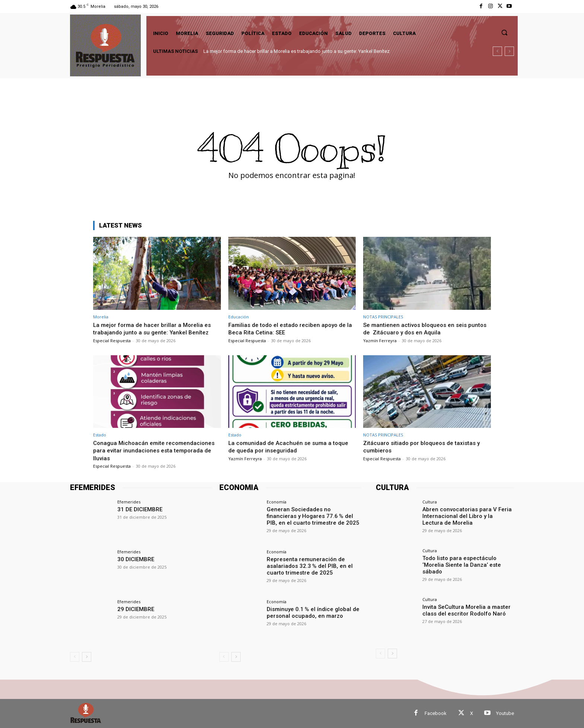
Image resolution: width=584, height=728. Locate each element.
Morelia (101, 317)
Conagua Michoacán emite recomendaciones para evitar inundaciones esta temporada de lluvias (154, 450)
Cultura (430, 502)
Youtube (505, 713)
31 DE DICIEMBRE (138, 509)
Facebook (436, 713)
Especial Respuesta (112, 341)
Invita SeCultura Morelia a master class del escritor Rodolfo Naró (463, 610)
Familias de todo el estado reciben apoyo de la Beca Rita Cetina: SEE (292, 328)
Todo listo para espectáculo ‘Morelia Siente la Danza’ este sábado (467, 561)
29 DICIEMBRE (134, 609)
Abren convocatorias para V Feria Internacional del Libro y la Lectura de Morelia (468, 515)
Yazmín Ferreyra (380, 341)
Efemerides (129, 502)
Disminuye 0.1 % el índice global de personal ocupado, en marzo (310, 612)
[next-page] (87, 657)
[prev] (497, 51)
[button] (504, 32)
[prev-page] (75, 657)
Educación (239, 317)
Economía (277, 502)
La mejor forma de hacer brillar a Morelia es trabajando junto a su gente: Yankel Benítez (296, 51)
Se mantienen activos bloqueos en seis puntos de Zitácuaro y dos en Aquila (419, 328)
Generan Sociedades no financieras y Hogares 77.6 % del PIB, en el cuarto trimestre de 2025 (312, 515)
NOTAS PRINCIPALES (383, 317)
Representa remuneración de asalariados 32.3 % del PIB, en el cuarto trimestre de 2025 (306, 565)
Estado (100, 435)
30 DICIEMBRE (134, 559)
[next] (509, 51)
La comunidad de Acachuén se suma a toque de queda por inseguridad (292, 446)
